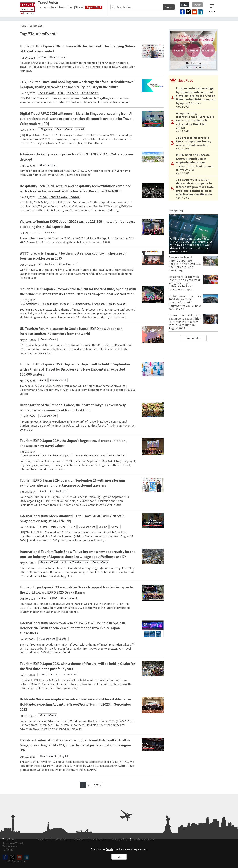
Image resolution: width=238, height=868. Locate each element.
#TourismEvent (58, 57)
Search (169, 7)
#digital (80, 129)
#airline (103, 527)
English (197, 5)
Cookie (109, 849)
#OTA (72, 527)
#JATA (42, 57)
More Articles (193, 338)
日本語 (185, 5)
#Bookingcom (47, 93)
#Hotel (43, 197)
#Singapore (46, 129)
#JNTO (53, 598)
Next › (97, 785)
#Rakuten (73, 93)
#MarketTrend (58, 527)
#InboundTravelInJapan (56, 304)
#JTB (61, 93)
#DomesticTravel (30, 304)
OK (119, 857)
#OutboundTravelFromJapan (89, 304)
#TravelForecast (68, 264)
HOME (23, 26)
